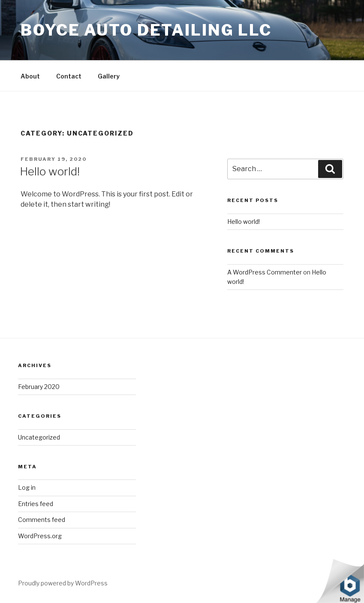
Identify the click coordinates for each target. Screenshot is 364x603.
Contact (69, 76)
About (30, 76)
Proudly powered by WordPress (63, 583)
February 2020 (39, 387)
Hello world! (50, 171)
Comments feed (42, 520)
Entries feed (36, 504)
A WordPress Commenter (265, 272)
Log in (27, 487)
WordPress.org (40, 536)
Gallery (109, 76)
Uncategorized (39, 437)
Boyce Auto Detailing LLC (146, 30)
